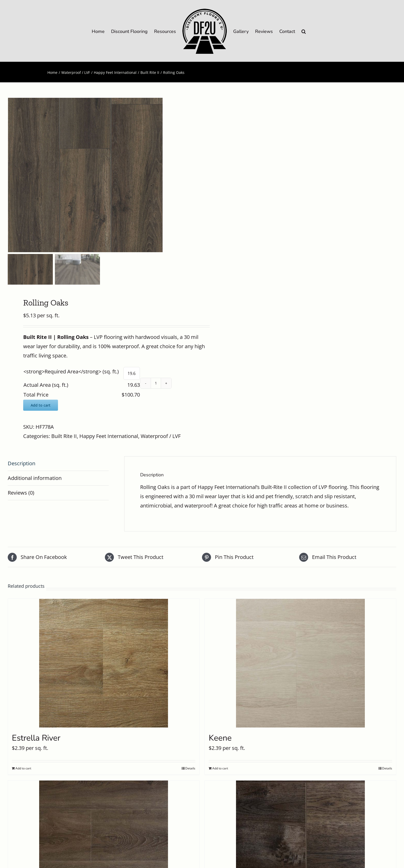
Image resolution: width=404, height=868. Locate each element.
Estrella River (36, 738)
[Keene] (300, 663)
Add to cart (41, 405)
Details (190, 768)
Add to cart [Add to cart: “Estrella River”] (23, 768)
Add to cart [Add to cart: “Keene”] (220, 768)
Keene (220, 738)
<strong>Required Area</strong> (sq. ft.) (71, 371)
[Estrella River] (104, 663)
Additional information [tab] (35, 478)
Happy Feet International (109, 436)
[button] (304, 31)
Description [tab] (22, 463)
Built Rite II (64, 436)
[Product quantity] (156, 383)
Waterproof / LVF (161, 436)
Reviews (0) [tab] (21, 493)
